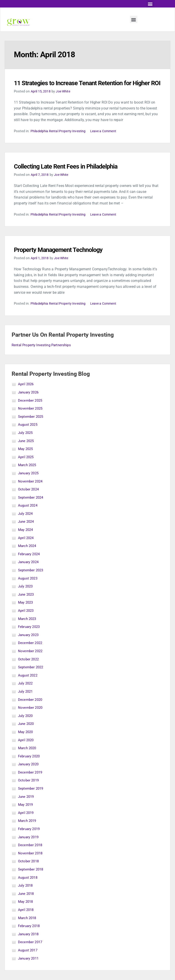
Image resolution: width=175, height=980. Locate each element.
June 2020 (27, 733)
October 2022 (29, 668)
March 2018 (28, 927)
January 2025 (29, 483)
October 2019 (29, 790)
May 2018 (26, 911)
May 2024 (26, 539)
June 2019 (27, 806)
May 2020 (26, 741)
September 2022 (31, 677)
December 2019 (31, 782)
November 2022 (31, 660)
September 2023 (31, 580)
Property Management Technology (67, 259)
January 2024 (29, 571)
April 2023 (26, 620)
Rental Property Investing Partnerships (43, 354)
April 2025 (26, 466)
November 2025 (31, 418)
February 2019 (30, 838)
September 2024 (31, 507)
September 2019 (31, 798)
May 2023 (26, 612)
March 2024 (28, 555)
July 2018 (26, 895)
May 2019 (26, 814)
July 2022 (26, 693)
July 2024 (26, 523)
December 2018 (31, 854)
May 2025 (26, 458)
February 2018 (30, 935)
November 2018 (31, 862)
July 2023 (26, 596)
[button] (150, 4)
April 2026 (26, 394)
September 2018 (31, 879)
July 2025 (26, 442)
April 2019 (26, 822)
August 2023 (28, 588)
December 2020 (31, 709)
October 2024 (29, 499)
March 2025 (28, 474)
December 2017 (31, 951)
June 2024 (27, 531)
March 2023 (28, 628)
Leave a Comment (108, 140)
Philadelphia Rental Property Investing (60, 140)
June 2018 (27, 903)
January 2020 (29, 774)
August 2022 (28, 685)
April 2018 (26, 919)
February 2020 (30, 765)
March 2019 (28, 830)
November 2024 (31, 491)
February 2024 (30, 563)
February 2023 (30, 636)
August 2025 (28, 434)
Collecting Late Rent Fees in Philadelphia (76, 176)
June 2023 (27, 604)
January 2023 (29, 644)
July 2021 (26, 701)
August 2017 (28, 960)
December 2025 (31, 410)
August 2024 (28, 515)
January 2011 (29, 968)
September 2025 (31, 426)
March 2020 (28, 757)
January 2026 (29, 402)
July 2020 (26, 725)
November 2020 (31, 717)
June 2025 (27, 450)
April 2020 (26, 749)
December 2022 (31, 652)
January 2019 (29, 846)
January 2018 (29, 943)
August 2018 (28, 887)
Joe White (65, 101)
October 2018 (29, 871)
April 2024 (26, 547)
